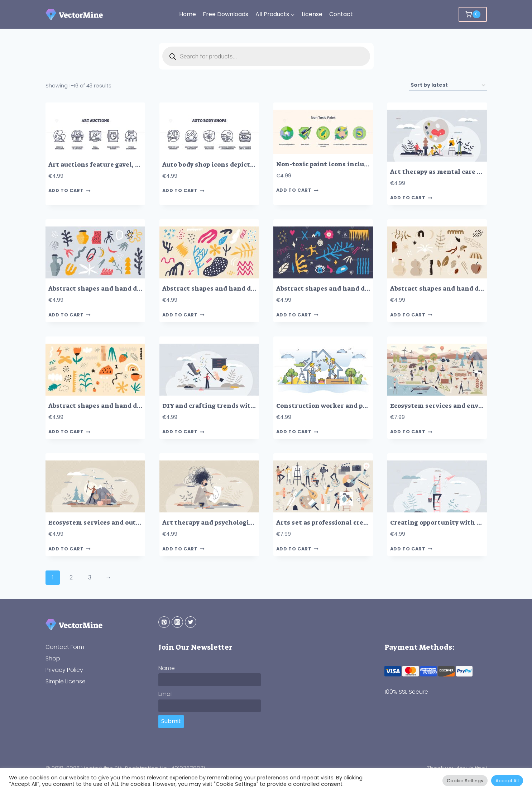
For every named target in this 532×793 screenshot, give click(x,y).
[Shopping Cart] (473, 14)
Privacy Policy (64, 670)
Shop (53, 658)
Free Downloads (226, 14)
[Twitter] (191, 622)
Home (188, 14)
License (312, 14)
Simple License (66, 681)
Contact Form (65, 647)
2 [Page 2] (71, 577)
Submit (171, 721)
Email (166, 694)
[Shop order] (448, 85)
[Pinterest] (164, 622)
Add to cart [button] (70, 191)
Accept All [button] (507, 781)
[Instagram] (177, 622)
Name (167, 668)
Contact (341, 14)
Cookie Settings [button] (465, 781)
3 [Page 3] (90, 577)
